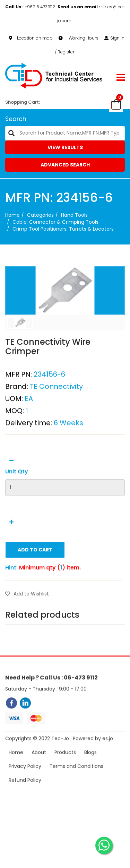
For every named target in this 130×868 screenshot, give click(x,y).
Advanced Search (65, 165)
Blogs (90, 761)
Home (12, 215)
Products (65, 761)
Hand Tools (74, 215)
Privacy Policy (25, 775)
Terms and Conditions (76, 775)
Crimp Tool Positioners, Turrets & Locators (63, 229)
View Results (65, 147)
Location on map (31, 38)
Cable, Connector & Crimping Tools (55, 222)
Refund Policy (25, 789)
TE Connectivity (56, 407)
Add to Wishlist (27, 615)
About (39, 761)
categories (40, 215)
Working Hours (79, 38)
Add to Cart (35, 570)
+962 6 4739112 (31, 7)
